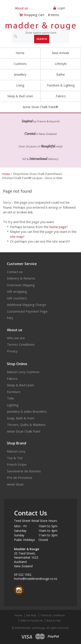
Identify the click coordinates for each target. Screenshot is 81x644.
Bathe (61, 74)
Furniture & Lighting (61, 85)
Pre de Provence (20, 478)
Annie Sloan (15, 484)
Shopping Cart (34, 15)
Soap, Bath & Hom (21, 418)
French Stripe (17, 464)
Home (20, 53)
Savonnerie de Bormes (24, 471)
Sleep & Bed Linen (20, 96)
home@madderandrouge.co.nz (36, 579)
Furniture (14, 392)
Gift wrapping (17, 291)
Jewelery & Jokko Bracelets (27, 411)
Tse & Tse (15, 458)
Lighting (13, 405)
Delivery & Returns (21, 278)
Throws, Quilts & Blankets (26, 425)
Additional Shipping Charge (26, 305)
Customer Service (22, 264)
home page (58, 227)
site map (16, 237)
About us (21, 8)
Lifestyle (61, 64)
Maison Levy (16, 451)
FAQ (10, 318)
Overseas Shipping (21, 285)
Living (20, 85)
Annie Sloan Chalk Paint (24, 431)
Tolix (10, 398)
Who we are (16, 338)
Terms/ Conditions (21, 344)
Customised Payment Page (27, 311)
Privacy (12, 351)
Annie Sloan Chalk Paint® (40, 107)
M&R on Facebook (32, 621)
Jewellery (20, 74)
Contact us (15, 272)
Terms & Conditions (53, 615)
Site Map (31, 615)
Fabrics (61, 96)
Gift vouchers (17, 298)
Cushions (20, 64)
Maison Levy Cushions (23, 372)
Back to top (54, 621)
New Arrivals (61, 53)
